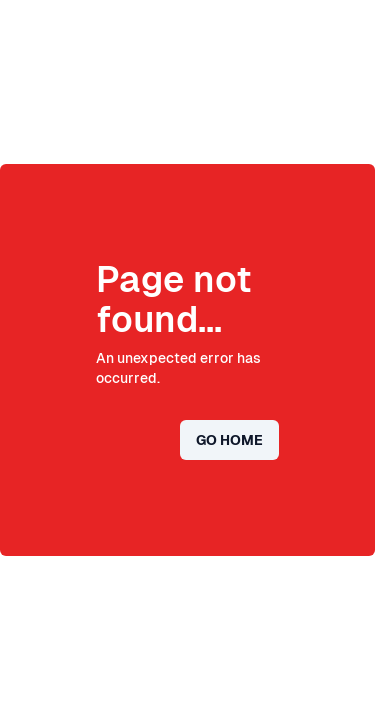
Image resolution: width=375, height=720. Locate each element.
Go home (229, 440)
